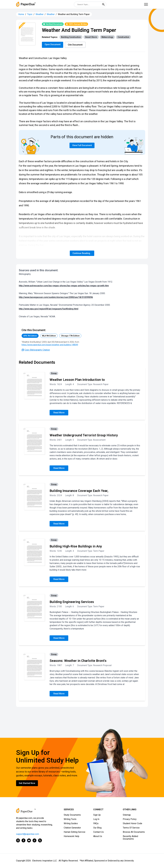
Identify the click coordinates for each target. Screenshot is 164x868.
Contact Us (98, 832)
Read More (59, 413)
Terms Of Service (131, 828)
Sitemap (127, 815)
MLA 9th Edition (49, 336)
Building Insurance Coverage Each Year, (79, 491)
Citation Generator (72, 828)
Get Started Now (27, 783)
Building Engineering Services (72, 602)
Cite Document (76, 45)
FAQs (96, 824)
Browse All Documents (134, 832)
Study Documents (72, 815)
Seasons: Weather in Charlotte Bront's (78, 661)
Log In (96, 819)
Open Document (53, 44)
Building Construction (71, 37)
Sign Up (97, 815)
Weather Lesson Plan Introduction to (77, 380)
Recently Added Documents (130, 838)
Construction (123, 37)
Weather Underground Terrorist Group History (84, 435)
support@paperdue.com (28, 834)
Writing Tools (70, 819)
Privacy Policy (130, 819)
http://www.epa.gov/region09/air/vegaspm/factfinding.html (49, 309)
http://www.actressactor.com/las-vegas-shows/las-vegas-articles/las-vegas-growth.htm (64, 286)
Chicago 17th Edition (70, 336)
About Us (98, 836)
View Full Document (82, 145)
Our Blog (97, 828)
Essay (54, 373)
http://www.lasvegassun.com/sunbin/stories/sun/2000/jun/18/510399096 (56, 297)
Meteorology (107, 37)
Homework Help (71, 836)
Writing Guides (71, 824)
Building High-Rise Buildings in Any (76, 546)
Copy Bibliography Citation (36, 350)
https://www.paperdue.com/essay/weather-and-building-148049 (50, 345)
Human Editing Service (75, 832)
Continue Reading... (82, 253)
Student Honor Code (132, 824)
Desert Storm (91, 37)
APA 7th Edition (30, 336)
